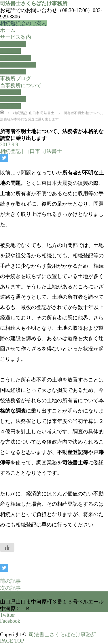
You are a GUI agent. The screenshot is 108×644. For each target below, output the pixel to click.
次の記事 (10, 588)
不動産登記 (13, 72)
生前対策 (10, 51)
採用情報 (10, 106)
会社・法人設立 (18, 65)
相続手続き (13, 44)
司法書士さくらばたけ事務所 (34, 3)
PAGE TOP (12, 641)
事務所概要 (13, 99)
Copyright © (14, 635)
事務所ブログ (16, 78)
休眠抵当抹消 (16, 58)
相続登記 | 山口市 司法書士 (31, 151)
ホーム (8, 30)
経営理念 (10, 92)
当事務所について (21, 85)
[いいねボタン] (7, 547)
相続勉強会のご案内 (23, 23)
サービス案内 (16, 37)
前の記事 (10, 581)
